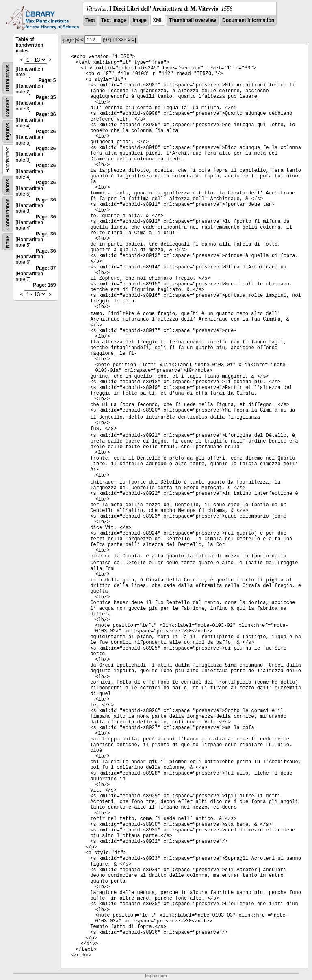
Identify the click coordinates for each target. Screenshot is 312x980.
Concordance (8, 214)
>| (134, 40)
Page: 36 (46, 114)
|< (77, 40)
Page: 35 (46, 97)
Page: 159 (44, 285)
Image (140, 20)
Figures (8, 131)
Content (8, 107)
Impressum (156, 976)
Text (90, 20)
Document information (248, 20)
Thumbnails (8, 78)
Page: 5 (47, 80)
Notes (8, 185)
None (8, 242)
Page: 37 (46, 268)
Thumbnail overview (192, 20)
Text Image (114, 20)
